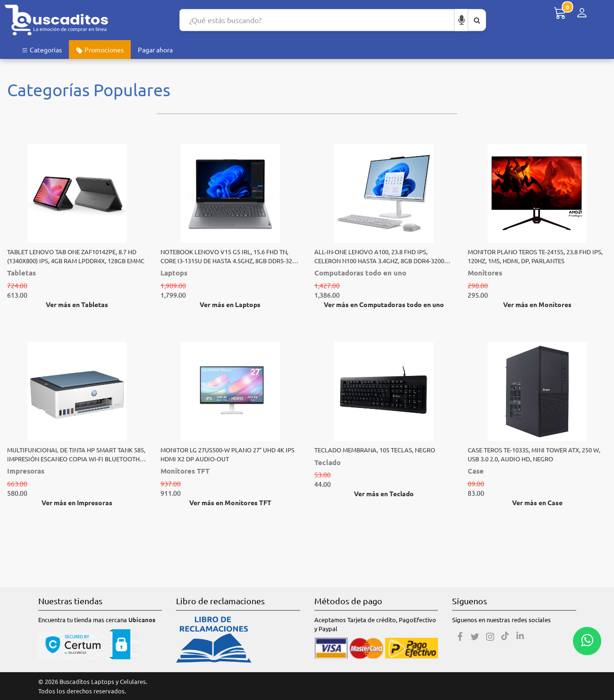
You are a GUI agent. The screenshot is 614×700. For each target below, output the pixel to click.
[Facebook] (460, 637)
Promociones (100, 50)
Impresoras (26, 471)
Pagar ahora (155, 50)
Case (476, 471)
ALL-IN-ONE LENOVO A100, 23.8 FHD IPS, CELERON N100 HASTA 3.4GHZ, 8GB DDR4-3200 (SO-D (379, 256)
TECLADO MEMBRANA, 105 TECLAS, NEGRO (375, 450)
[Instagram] (490, 637)
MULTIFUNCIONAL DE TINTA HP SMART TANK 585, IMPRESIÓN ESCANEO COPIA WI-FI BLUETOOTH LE (76, 454)
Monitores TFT (185, 471)
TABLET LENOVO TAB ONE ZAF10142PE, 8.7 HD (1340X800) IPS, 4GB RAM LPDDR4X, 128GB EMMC (76, 256)
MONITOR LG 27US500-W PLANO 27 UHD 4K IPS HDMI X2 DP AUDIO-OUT (227, 454)
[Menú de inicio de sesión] (582, 13)
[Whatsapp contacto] (587, 641)
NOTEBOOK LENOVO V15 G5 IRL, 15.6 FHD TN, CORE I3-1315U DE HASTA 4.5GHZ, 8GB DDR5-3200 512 (230, 256)
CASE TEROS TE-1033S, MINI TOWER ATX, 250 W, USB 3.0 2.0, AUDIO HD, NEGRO (534, 454)
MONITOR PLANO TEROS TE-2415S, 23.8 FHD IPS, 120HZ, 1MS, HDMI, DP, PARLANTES (535, 256)
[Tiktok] (505, 637)
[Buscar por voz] (462, 20)
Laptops (174, 273)
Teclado (328, 462)
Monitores (485, 273)
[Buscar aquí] (477, 20)
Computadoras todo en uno (360, 273)
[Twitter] (475, 637)
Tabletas (21, 273)
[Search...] (317, 20)
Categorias (42, 50)
